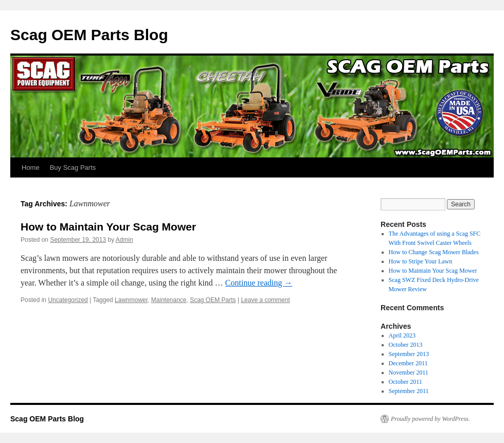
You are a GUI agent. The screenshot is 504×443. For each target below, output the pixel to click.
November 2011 (409, 373)
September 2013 (409, 354)
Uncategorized (68, 300)
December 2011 (408, 363)
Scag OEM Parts (213, 300)
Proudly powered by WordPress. (430, 419)
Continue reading (259, 283)
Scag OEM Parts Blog (89, 35)
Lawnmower (131, 300)
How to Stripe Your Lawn (421, 261)
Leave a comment (265, 300)
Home (31, 167)
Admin (124, 240)
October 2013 (406, 345)
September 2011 (409, 391)
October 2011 (406, 382)
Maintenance (169, 300)
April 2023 (402, 335)
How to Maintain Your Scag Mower (108, 227)
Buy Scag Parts (73, 167)
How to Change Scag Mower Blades (434, 252)
